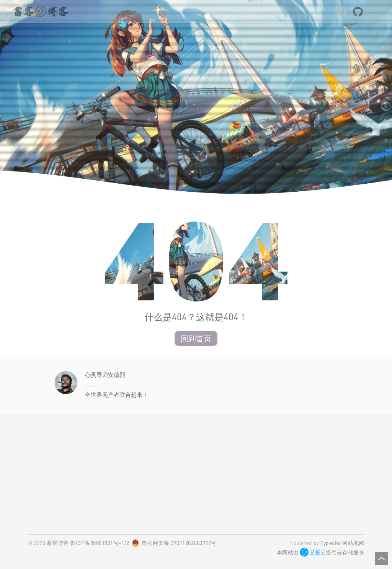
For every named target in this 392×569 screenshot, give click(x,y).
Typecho (331, 543)
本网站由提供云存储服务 (321, 552)
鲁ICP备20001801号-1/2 (100, 543)
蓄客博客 (58, 543)
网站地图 (353, 543)
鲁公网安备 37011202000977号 (179, 543)
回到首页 (196, 338)
